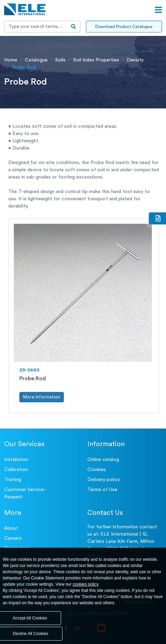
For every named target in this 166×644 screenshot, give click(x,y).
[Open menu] (158, 10)
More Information (42, 397)
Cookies (97, 470)
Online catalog (103, 460)
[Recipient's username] (36, 27)
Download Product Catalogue (124, 27)
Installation (16, 460)
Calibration (16, 470)
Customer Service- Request (25, 493)
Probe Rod (33, 378)
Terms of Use (102, 490)
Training (13, 480)
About (11, 528)
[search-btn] (74, 27)
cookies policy (86, 584)
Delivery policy (104, 480)
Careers (13, 538)
